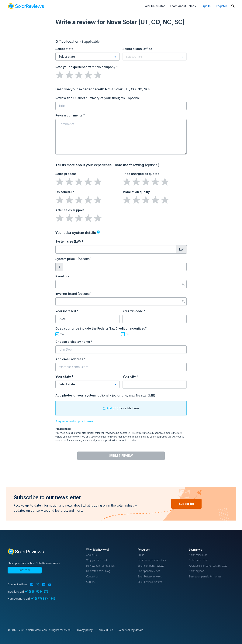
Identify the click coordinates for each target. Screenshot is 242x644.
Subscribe (186, 504)
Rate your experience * (87, 67)
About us (91, 555)
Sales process (66, 174)
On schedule (65, 192)
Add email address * (71, 359)
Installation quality (136, 192)
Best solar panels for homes (205, 576)
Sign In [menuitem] (206, 6)
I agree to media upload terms (74, 421)
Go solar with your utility (152, 560)
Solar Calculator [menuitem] (154, 6)
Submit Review (121, 455)
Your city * (130, 376)
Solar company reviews (151, 566)
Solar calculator (198, 555)
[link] (26, 6)
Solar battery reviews (150, 576)
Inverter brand (73, 294)
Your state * (64, 376)
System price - (73, 259)
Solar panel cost (198, 560)
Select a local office (137, 49)
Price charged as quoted (141, 174)
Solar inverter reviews (150, 582)
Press (141, 555)
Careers (91, 582)
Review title (98, 98)
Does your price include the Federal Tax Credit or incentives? (101, 328)
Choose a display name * (74, 342)
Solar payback (197, 571)
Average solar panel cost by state (208, 566)
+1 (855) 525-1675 (37, 592)
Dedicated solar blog (98, 571)
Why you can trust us (98, 560)
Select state (64, 49)
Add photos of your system (105, 395)
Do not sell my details (130, 630)
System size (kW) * (69, 241)
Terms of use (105, 630)
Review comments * (70, 115)
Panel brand (64, 276)
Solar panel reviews (149, 571)
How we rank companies (100, 566)
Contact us (92, 576)
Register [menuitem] (221, 6)
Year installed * (67, 311)
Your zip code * (134, 311)
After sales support (70, 210)
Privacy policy (84, 630)
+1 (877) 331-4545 (43, 599)
